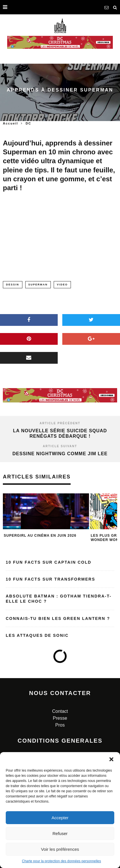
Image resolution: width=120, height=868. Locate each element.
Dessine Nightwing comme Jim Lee (60, 454)
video (62, 285)
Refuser (60, 833)
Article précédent (60, 423)
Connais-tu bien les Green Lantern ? (58, 618)
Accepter (60, 818)
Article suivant (60, 446)
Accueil (10, 123)
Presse (60, 718)
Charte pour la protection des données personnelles (61, 861)
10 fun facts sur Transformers (51, 579)
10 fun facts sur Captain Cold (49, 562)
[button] (111, 759)
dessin (13, 285)
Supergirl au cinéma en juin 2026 (40, 536)
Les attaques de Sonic (37, 635)
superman (38, 285)
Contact (60, 711)
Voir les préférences (60, 849)
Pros (60, 725)
